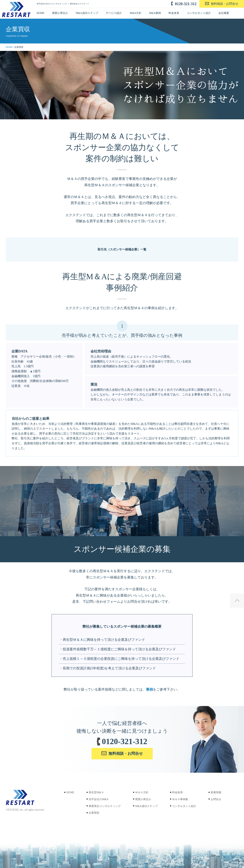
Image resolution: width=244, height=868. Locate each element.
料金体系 (174, 13)
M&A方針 (136, 13)
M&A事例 (155, 13)
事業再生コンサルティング (103, 806)
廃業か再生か (60, 13)
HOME (41, 13)
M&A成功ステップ (87, 13)
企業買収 (92, 813)
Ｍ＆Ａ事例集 (179, 799)
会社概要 (224, 13)
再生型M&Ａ (95, 792)
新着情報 (214, 792)
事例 (149, 689)
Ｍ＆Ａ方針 (140, 792)
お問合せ (214, 799)
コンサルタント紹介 (199, 13)
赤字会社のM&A (97, 799)
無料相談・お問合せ (225, 4)
